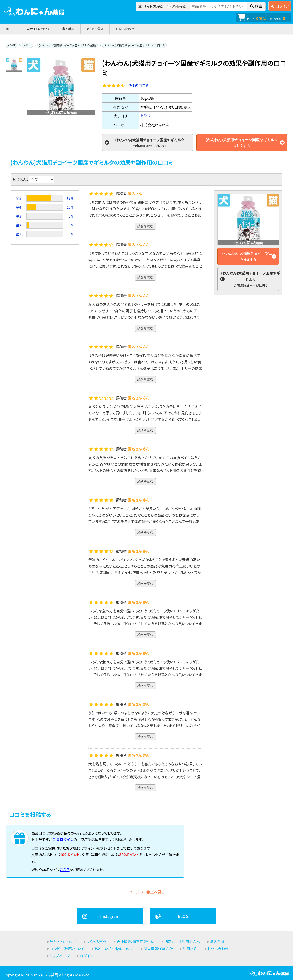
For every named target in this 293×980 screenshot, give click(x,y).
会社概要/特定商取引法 (135, 942)
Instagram (110, 916)
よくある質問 (95, 29)
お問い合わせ (125, 29)
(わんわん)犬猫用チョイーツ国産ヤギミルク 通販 (67, 45)
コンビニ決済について (67, 949)
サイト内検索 (151, 6)
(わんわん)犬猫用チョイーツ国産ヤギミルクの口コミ (134, 45)
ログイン (280, 6)
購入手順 (68, 29)
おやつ (27, 45)
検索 (256, 6)
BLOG (183, 916)
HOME (12, 45)
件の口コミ (138, 85)
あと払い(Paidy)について (114, 949)
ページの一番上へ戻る (146, 892)
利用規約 (190, 949)
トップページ (60, 956)
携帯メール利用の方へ (182, 942)
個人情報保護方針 (158, 949)
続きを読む (145, 226)
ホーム (10, 29)
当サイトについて (38, 29)
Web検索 (177, 6)
